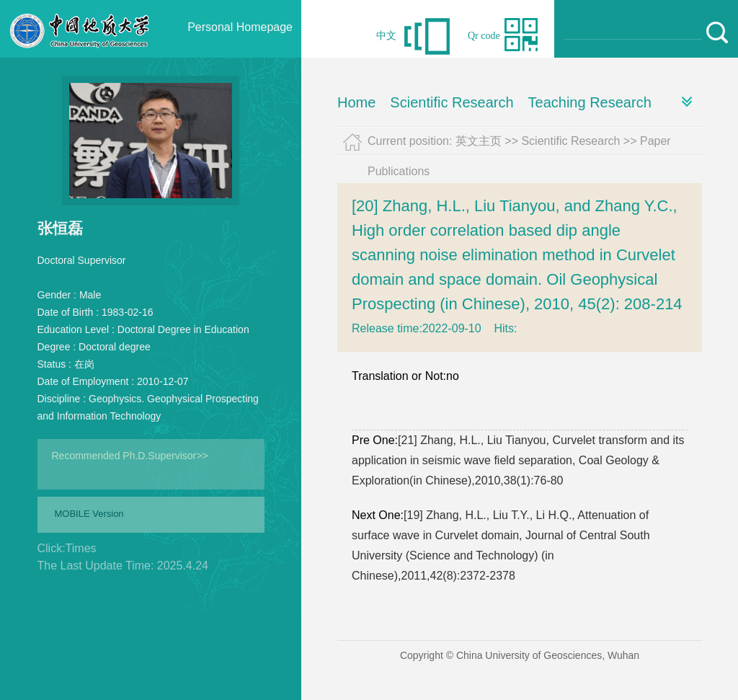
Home (356, 102)
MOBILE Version (89, 514)
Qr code (484, 36)
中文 (386, 36)
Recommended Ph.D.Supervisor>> (130, 456)
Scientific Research (452, 102)
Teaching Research (590, 102)
